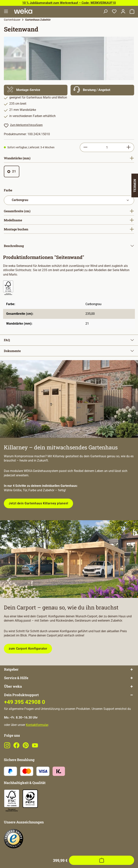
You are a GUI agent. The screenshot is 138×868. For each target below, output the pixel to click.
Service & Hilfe (16, 693)
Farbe (8, 190)
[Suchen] (105, 12)
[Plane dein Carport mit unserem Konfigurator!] (69, 559)
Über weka (13, 702)
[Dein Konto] (123, 12)
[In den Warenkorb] (102, 673)
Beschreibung (14, 246)
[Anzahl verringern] (85, 147)
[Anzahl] (107, 147)
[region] (69, 58)
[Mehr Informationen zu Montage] (36, 90)
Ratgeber (11, 685)
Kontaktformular (37, 740)
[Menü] (6, 12)
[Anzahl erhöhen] (129, 147)
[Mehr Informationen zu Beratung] (102, 90)
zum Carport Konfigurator (28, 649)
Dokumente (12, 351)
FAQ (7, 340)
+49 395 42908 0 (25, 717)
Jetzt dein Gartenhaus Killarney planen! (38, 503)
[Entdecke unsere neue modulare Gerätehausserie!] (69, 399)
